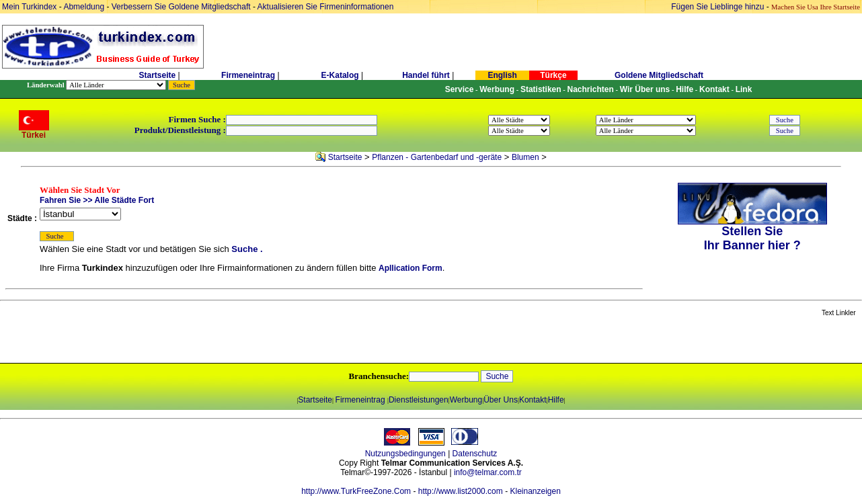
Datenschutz (475, 454)
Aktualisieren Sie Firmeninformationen (326, 7)
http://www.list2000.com (461, 491)
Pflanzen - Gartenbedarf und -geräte (437, 157)
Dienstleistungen (419, 400)
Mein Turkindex (29, 7)
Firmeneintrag (249, 75)
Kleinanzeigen (535, 491)
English (502, 75)
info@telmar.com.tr (488, 472)
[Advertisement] (159, 341)
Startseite (157, 75)
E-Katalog (340, 75)
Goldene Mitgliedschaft (659, 75)
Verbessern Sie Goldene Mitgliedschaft (182, 7)
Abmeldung (84, 7)
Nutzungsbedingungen (405, 454)
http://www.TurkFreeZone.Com (356, 491)
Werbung (466, 400)
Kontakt (533, 400)
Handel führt (426, 75)
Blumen (525, 157)
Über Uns (501, 400)
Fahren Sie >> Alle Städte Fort (97, 200)
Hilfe (556, 400)
